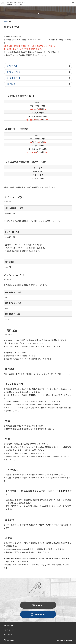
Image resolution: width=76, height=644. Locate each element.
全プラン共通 (12, 66)
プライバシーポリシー (10, 630)
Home (5, 21)
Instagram (10, 640)
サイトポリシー (8, 625)
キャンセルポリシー (14, 78)
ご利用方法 (11, 84)
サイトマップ (8, 635)
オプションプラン (14, 72)
